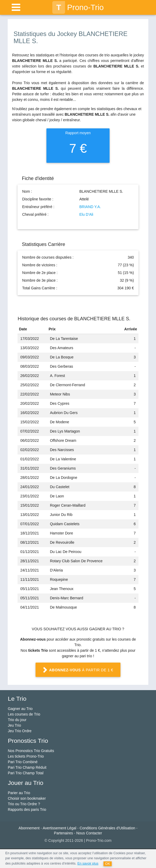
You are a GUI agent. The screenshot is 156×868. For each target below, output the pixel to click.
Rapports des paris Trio (27, 809)
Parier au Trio (19, 793)
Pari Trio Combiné (23, 762)
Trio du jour (17, 720)
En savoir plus (88, 863)
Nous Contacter (89, 833)
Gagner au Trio (20, 709)
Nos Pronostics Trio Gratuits (31, 751)
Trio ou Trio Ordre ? (24, 804)
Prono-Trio (78, 7)
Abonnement (29, 828)
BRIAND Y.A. (90, 207)
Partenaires (63, 833)
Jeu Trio (14, 725)
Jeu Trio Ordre (19, 731)
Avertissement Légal (60, 828)
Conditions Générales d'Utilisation (107, 828)
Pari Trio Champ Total (25, 773)
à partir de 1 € (78, 670)
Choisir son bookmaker (27, 798)
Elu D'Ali (86, 214)
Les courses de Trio (24, 714)
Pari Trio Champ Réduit (27, 767)
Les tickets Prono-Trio (26, 756)
